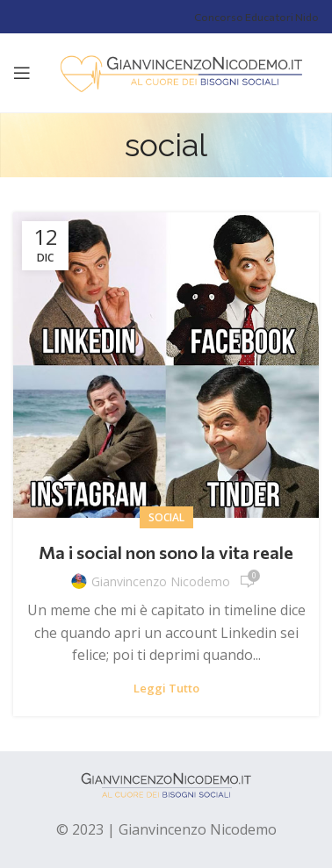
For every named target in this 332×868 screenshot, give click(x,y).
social (166, 517)
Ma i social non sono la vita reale (166, 552)
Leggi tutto (166, 689)
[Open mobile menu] (22, 73)
